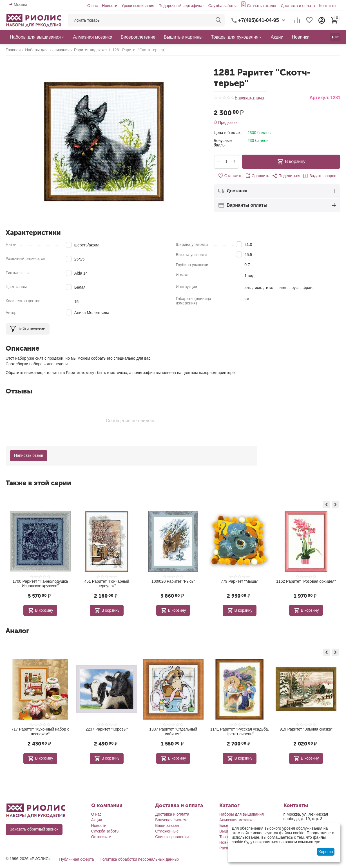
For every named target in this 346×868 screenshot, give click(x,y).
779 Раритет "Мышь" (306, 581)
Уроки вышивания (138, 6)
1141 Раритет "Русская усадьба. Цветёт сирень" (306, 732)
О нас (92, 6)
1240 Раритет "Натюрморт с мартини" (40, 732)
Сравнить (257, 176)
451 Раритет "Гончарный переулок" (173, 584)
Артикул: (319, 98)
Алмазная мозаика (236, 820)
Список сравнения (172, 837)
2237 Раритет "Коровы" (173, 729)
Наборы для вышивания (242, 814)
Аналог (17, 631)
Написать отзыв (249, 98)
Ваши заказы (167, 825)
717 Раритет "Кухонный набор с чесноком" (107, 732)
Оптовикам (101, 837)
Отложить (230, 176)
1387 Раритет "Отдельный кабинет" (240, 732)
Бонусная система (172, 820)
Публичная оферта (77, 859)
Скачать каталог (262, 6)
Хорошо (326, 852)
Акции (97, 820)
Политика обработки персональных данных (139, 859)
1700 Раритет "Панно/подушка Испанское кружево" (107, 584)
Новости (110, 6)
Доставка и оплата (298, 6)
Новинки (227, 842)
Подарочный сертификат (181, 6)
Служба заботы (223, 6)
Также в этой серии (38, 483)
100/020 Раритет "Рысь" (240, 581)
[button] (286, 176)
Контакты (328, 6)
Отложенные (167, 831)
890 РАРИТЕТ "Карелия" (40, 581)
